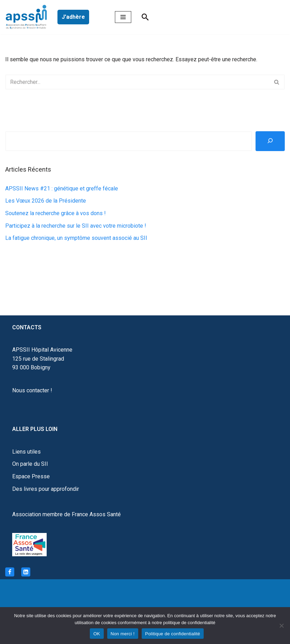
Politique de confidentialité (173, 634)
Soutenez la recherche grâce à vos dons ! (56, 213)
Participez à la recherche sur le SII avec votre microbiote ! (76, 226)
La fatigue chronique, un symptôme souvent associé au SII (76, 238)
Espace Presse (31, 476)
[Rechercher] (145, 17)
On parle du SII (30, 464)
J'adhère (73, 17)
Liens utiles (26, 452)
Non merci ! (123, 634)
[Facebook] (10, 572)
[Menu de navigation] (123, 17)
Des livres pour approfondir (46, 489)
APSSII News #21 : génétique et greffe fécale (62, 189)
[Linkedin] (26, 572)
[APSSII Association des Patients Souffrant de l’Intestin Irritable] (28, 17)
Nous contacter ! (32, 390)
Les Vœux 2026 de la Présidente (46, 201)
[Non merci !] (281, 626)
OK (97, 634)
